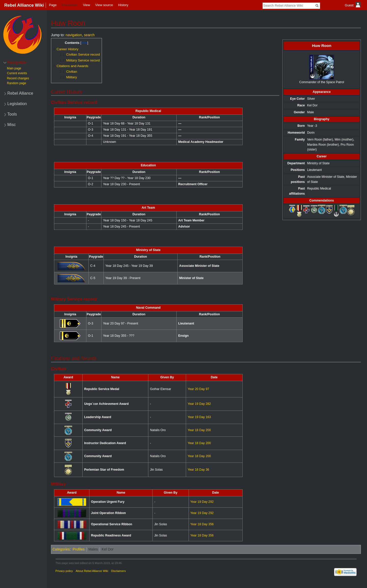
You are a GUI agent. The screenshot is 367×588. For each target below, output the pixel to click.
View (87, 5)
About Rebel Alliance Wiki (92, 571)
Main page (14, 68)
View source (104, 5)
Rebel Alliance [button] (20, 93)
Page (53, 5)
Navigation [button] (17, 62)
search (89, 35)
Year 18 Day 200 (199, 430)
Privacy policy (64, 571)
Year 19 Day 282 (199, 404)
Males (93, 549)
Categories (61, 549)
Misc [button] (12, 125)
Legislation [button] (17, 104)
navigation (74, 35)
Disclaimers (119, 571)
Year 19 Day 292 (202, 502)
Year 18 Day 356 (202, 524)
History (123, 5)
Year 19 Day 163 (199, 417)
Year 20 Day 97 (198, 389)
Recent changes (18, 78)
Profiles (79, 549)
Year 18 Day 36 (198, 470)
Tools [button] (12, 114)
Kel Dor (108, 549)
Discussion (70, 5)
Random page (16, 83)
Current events (17, 73)
